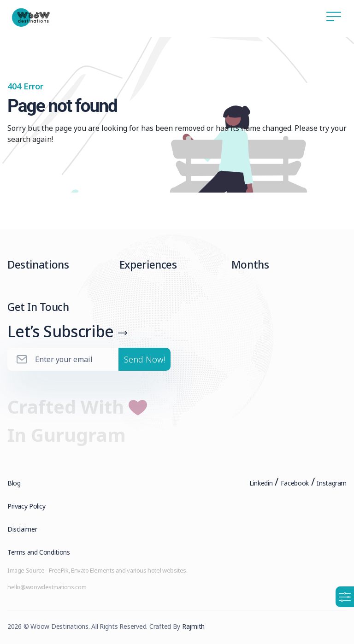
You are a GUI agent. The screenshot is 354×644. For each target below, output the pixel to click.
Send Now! (145, 359)
